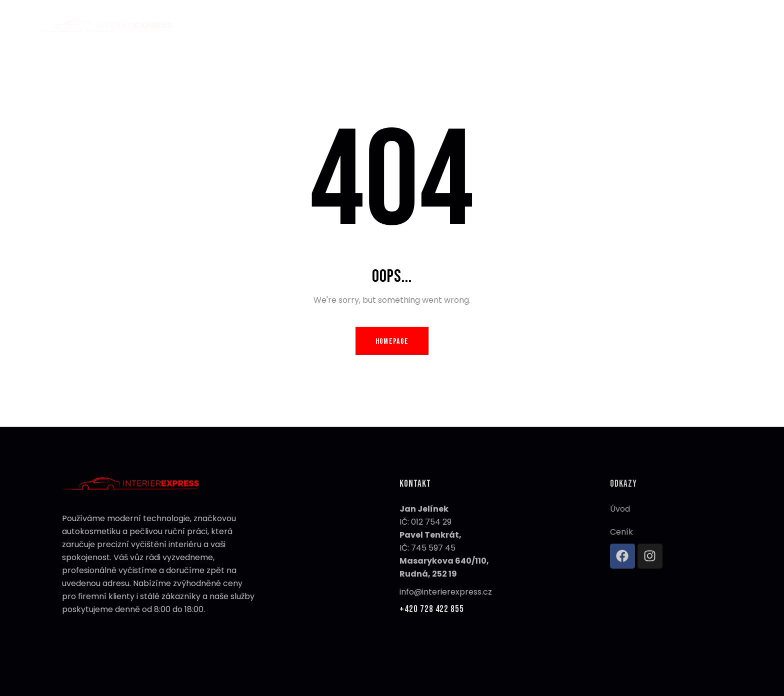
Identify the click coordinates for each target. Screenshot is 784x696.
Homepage (392, 342)
